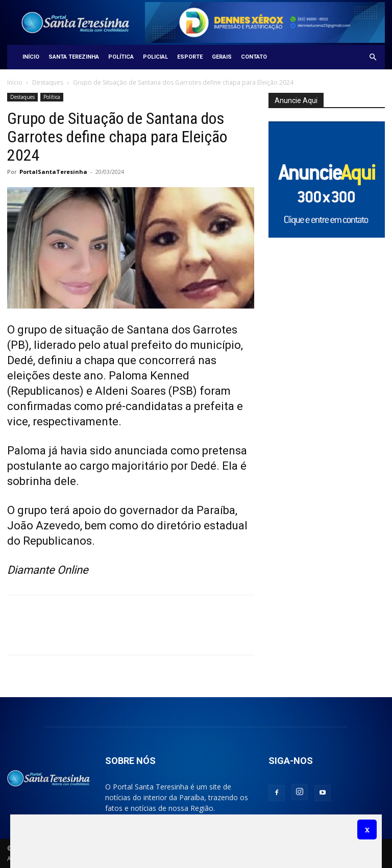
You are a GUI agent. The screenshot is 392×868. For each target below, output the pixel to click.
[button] (373, 57)
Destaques (48, 82)
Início (31, 57)
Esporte (190, 57)
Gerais (222, 57)
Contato (254, 57)
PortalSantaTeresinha (53, 172)
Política (121, 57)
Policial (155, 57)
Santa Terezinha (74, 57)
